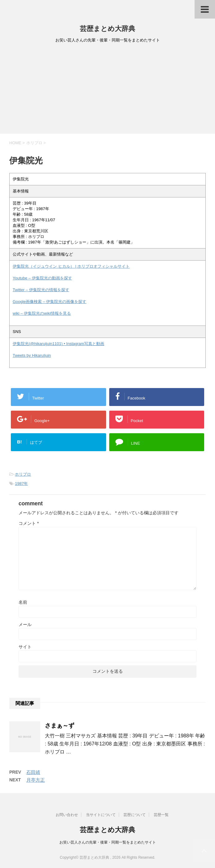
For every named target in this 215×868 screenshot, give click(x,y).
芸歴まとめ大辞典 (107, 29)
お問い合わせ (67, 815)
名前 (23, 602)
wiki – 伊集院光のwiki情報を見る (42, 313)
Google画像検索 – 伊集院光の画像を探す (49, 302)
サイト (25, 647)
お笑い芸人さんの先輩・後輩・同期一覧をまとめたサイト (108, 842)
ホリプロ (23, 474)
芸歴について (135, 815)
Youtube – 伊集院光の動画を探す (42, 278)
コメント (29, 523)
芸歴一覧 (161, 815)
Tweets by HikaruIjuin (32, 355)
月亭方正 (36, 780)
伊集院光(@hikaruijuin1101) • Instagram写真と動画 (58, 344)
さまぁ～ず (60, 725)
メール (25, 624)
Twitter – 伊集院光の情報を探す (41, 290)
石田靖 (33, 772)
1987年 (21, 484)
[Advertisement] (107, 90)
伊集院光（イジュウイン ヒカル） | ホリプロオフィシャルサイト (71, 266)
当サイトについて (101, 815)
